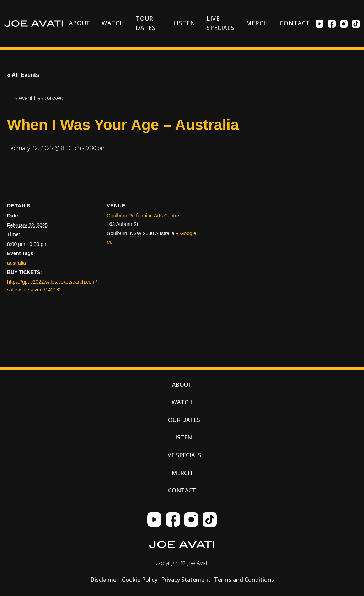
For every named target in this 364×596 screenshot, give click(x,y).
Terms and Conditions (244, 580)
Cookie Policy (140, 580)
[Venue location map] (277, 261)
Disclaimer (104, 580)
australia (17, 263)
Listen (184, 23)
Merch (257, 23)
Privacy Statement (186, 580)
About (80, 23)
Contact (295, 23)
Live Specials (221, 23)
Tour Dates (146, 23)
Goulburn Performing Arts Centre (143, 216)
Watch (113, 23)
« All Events (23, 75)
